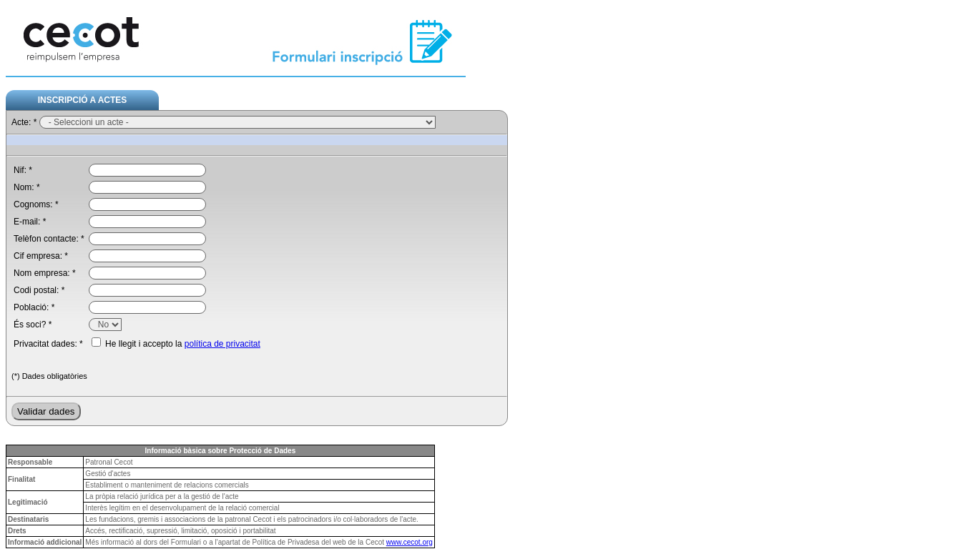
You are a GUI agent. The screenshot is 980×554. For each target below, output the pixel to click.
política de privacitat (222, 344)
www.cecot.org (410, 542)
